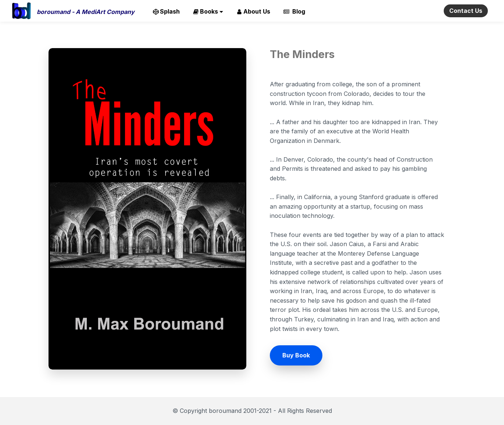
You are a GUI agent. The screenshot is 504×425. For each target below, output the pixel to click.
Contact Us (466, 11)
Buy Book (296, 355)
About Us (253, 11)
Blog (294, 11)
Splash (166, 11)
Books (205, 11)
